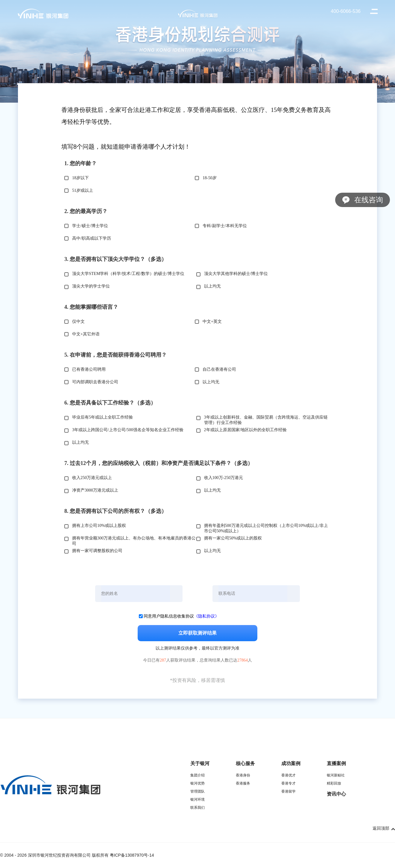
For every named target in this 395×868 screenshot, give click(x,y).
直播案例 (336, 763)
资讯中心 (336, 794)
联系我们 (197, 808)
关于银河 (200, 763)
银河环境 (197, 799)
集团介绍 (197, 775)
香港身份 (243, 775)
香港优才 (288, 775)
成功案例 (291, 763)
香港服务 (243, 783)
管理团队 (197, 791)
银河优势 (197, 783)
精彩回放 (334, 783)
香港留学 (288, 791)
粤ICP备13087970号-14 (132, 855)
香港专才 (288, 783)
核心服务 (245, 763)
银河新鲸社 (336, 775)
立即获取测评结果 (197, 633)
